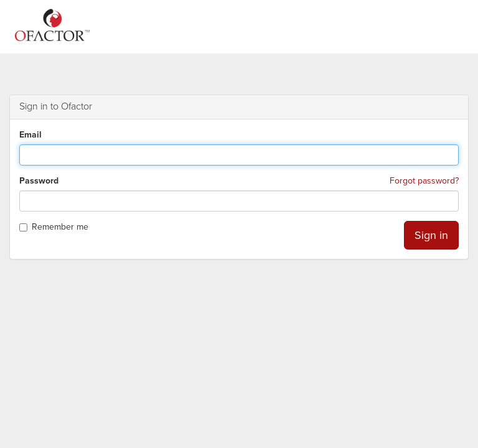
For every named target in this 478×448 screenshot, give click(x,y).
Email (30, 135)
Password (39, 181)
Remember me (54, 227)
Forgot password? (424, 181)
